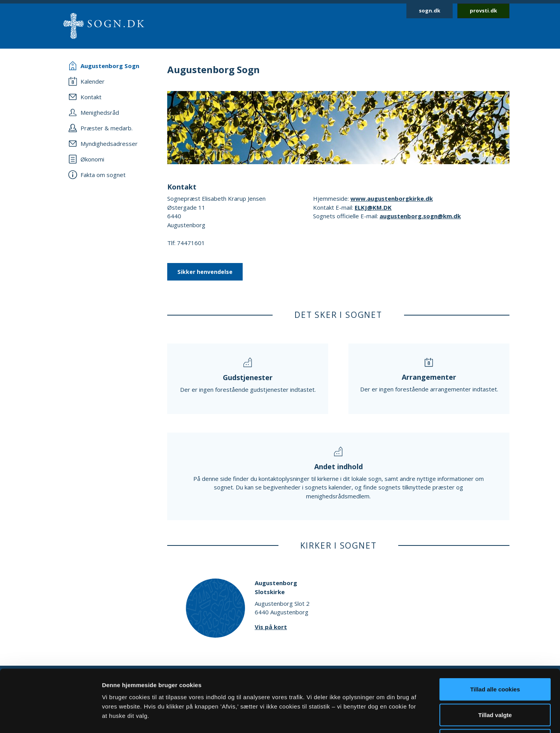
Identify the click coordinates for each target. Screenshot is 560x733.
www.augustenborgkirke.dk (392, 198)
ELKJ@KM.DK (373, 207)
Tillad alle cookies (495, 631)
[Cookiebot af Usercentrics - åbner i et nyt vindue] (50, 718)
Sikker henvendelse (205, 272)
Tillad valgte (495, 657)
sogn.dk (430, 11)
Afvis (495, 682)
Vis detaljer (404, 718)
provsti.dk (483, 11)
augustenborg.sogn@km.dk (420, 216)
